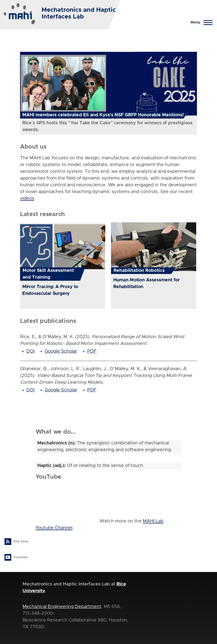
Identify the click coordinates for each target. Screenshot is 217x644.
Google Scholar (61, 351)
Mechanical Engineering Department (62, 607)
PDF (92, 351)
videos (27, 199)
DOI (30, 351)
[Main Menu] (200, 23)
